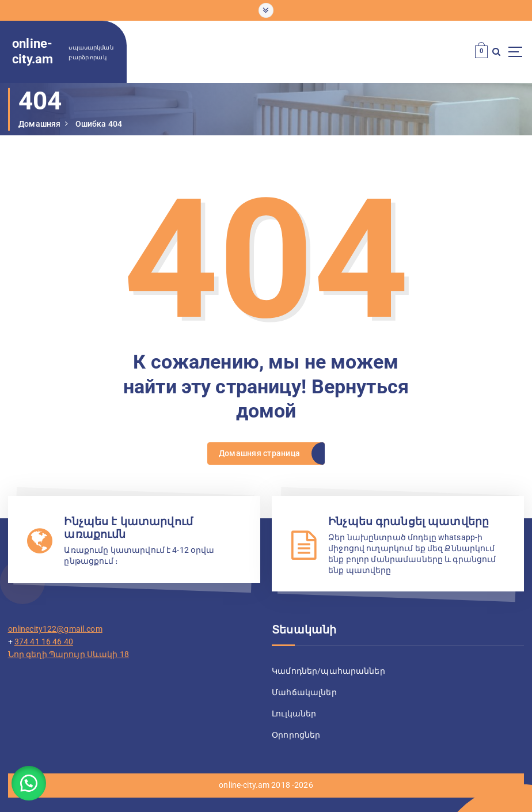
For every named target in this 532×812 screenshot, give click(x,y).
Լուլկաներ (294, 714)
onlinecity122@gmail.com (55, 629)
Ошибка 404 (99, 124)
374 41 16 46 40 (44, 642)
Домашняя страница (259, 453)
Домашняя (39, 124)
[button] (29, 783)
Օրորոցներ (296, 735)
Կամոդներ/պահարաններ (328, 671)
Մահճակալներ (304, 692)
